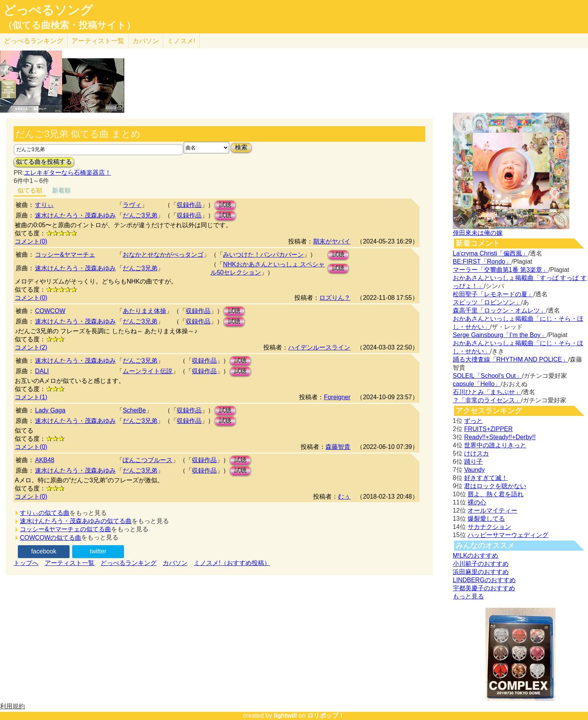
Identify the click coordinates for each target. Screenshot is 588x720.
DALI (42, 371)
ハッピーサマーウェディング (508, 535)
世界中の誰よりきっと (495, 445)
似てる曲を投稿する (44, 162)
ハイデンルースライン (319, 347)
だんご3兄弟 (140, 215)
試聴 (225, 205)
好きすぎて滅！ (486, 478)
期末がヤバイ (332, 241)
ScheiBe (134, 410)
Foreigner (337, 397)
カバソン (146, 41)
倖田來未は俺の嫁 (478, 233)
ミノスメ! (181, 41)
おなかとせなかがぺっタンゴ (163, 255)
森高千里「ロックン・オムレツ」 (499, 310)
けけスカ (477, 453)
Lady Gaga (50, 410)
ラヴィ (132, 205)
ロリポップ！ (326, 716)
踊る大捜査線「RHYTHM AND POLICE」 (511, 359)
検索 (241, 147)
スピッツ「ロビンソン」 (487, 302)
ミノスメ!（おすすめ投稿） (232, 563)
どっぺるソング (48, 10)
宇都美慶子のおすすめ (484, 588)
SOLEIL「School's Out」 (487, 376)
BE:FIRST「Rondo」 (482, 262)
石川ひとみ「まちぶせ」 (487, 392)
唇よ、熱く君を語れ (496, 494)
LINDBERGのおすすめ (484, 580)
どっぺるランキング (129, 563)
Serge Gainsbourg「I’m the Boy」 (500, 335)
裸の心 (477, 502)
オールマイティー (492, 510)
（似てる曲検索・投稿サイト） (69, 25)
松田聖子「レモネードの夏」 (493, 294)
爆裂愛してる (486, 519)
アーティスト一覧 (70, 563)
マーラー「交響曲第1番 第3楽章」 (501, 270)
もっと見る (468, 596)
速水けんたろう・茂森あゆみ (75, 215)
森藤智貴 (338, 447)
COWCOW (50, 311)
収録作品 (189, 205)
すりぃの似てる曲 (45, 513)
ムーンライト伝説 (148, 371)
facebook (44, 551)
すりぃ (44, 205)
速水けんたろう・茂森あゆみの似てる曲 (76, 521)
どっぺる (34, 41)
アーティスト (98, 41)
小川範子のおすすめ (481, 564)
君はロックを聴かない (495, 486)
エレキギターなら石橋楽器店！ (68, 173)
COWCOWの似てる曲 (50, 538)
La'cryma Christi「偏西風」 (491, 253)
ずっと (473, 421)
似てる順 (30, 190)
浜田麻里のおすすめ (481, 572)
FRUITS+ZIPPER (488, 429)
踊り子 (473, 462)
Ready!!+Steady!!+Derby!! (500, 437)
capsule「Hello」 (477, 384)
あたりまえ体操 (144, 311)
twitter (98, 551)
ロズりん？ (335, 298)
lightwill (285, 716)
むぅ (344, 497)
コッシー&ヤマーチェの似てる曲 (65, 529)
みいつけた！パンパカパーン (263, 255)
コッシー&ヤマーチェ (65, 255)
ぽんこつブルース (148, 460)
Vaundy (474, 470)
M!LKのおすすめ (476, 556)
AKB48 (45, 460)
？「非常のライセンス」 (487, 400)
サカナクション (489, 527)
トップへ (26, 563)
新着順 (61, 190)
